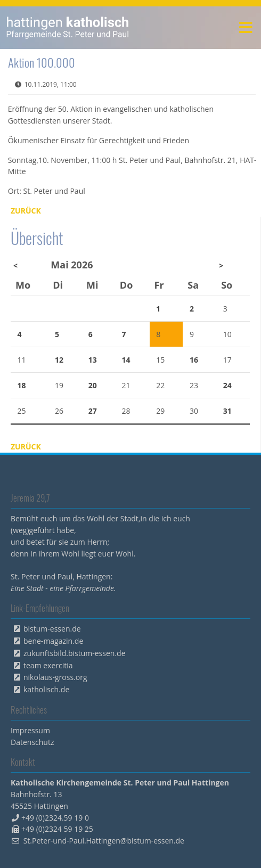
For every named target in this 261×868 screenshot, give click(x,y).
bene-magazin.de (53, 641)
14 (126, 360)
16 (194, 360)
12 (59, 360)
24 (227, 385)
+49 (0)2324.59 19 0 (55, 818)
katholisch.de (46, 689)
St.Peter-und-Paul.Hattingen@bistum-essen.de (104, 841)
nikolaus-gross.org (55, 677)
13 (93, 360)
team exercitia (48, 665)
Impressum (30, 730)
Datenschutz (32, 742)
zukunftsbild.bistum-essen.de (75, 653)
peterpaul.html (68, 28)
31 (227, 411)
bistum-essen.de (52, 629)
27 (93, 411)
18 (22, 385)
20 (93, 385)
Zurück (26, 211)
